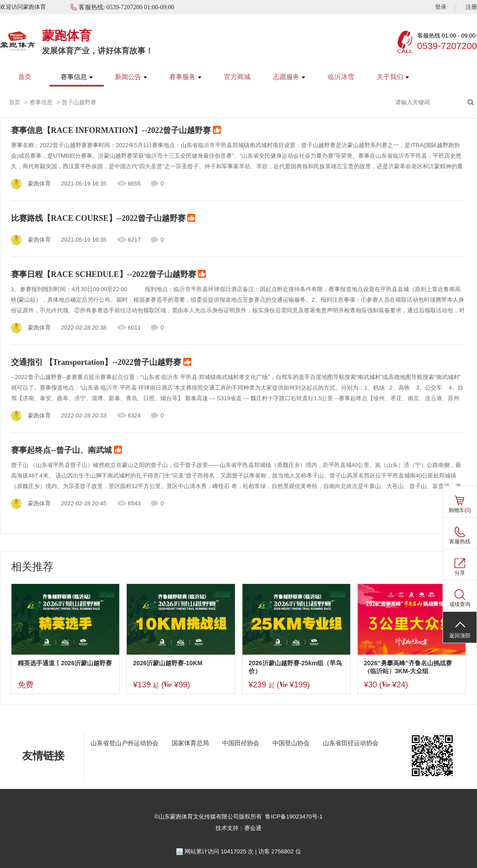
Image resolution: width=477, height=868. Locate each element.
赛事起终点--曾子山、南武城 (66, 451)
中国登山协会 (291, 743)
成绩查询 (460, 604)
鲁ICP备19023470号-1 (294, 817)
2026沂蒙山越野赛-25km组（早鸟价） (295, 667)
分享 (460, 573)
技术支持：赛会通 (238, 828)
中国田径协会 (241, 743)
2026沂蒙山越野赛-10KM (168, 663)
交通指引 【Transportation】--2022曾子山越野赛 (101, 363)
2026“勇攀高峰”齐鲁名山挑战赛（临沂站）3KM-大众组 (408, 667)
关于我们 (393, 77)
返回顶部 (460, 636)
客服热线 (460, 542)
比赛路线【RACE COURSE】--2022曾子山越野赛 (103, 219)
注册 (471, 7)
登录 (441, 7)
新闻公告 (131, 77)
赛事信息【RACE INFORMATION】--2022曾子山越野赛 (116, 131)
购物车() (460, 510)
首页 (25, 77)
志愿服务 (289, 77)
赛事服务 (185, 77)
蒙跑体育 (67, 36)
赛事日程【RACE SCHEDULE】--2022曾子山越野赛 (108, 275)
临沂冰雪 (341, 77)
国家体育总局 (190, 743)
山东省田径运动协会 (351, 743)
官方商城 (237, 77)
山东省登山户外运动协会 (125, 743)
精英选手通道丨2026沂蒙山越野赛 (65, 663)
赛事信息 (77, 77)
